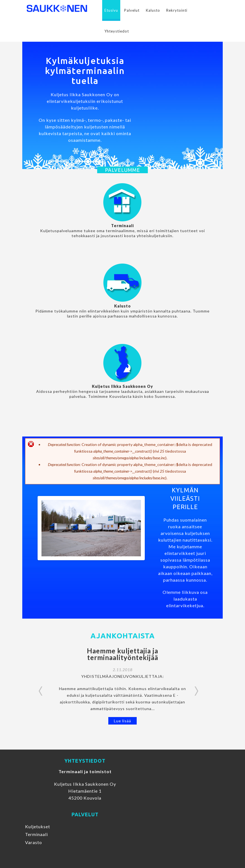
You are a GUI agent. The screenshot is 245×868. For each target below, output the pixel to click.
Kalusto (153, 10)
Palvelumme (122, 170)
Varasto (34, 842)
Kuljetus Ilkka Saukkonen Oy (122, 386)
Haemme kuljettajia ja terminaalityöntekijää (122, 654)
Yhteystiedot (117, 31)
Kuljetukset (38, 826)
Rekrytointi (177, 10)
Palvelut (132, 10)
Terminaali (122, 226)
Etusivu (111, 10)
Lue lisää (122, 721)
